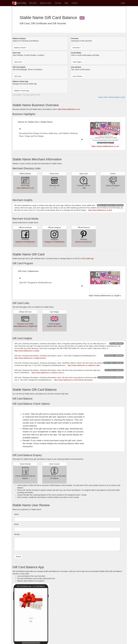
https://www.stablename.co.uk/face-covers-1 (48, 373)
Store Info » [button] (19, 62)
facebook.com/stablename (25, 242)
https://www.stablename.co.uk (69, 109)
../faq (84, 188)
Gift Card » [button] (18, 76)
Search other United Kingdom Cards (112, 97)
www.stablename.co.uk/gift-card (25, 326)
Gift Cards (33, 3)
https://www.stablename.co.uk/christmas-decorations (73, 380)
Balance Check (46, 3)
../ (54, 188)
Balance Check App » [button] (22, 91)
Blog (66, 3)
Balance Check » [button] (21, 48)
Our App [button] (58, 3)
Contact (74, 3)
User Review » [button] (78, 76)
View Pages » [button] (78, 62)
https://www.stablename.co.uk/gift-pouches (30, 358)
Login (123, 3)
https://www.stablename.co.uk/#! (100, 210)
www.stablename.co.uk (25, 188)
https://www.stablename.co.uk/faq (27, 351)
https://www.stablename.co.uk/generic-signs (84, 365)
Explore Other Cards (54, 326)
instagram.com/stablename (54, 242)
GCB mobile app (87, 258)
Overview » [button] (77, 48)
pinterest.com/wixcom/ (84, 242)
